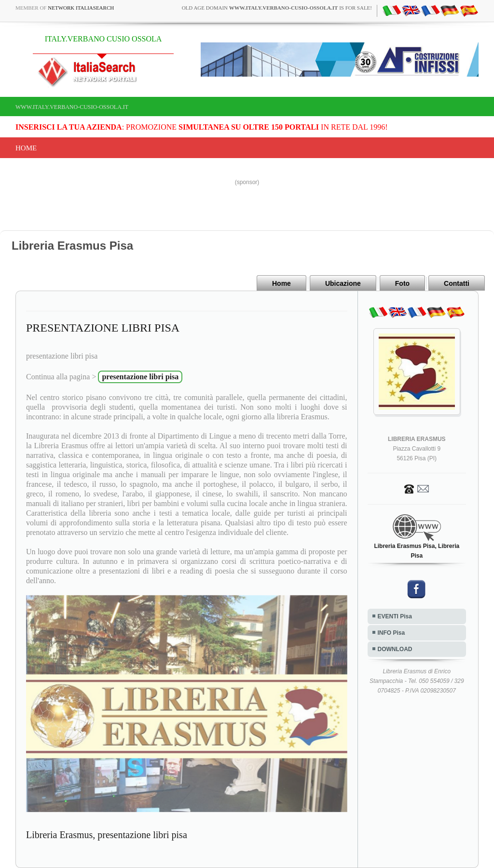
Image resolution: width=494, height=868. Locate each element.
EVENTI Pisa (395, 616)
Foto (402, 283)
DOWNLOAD (395, 649)
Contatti (457, 283)
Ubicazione (343, 283)
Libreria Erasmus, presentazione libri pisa (107, 835)
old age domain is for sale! (277, 8)
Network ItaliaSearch (81, 8)
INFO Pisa (391, 633)
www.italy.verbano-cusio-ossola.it (72, 107)
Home (26, 148)
